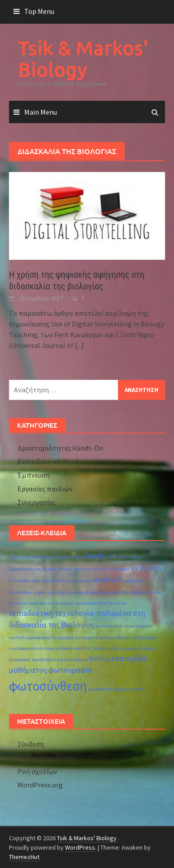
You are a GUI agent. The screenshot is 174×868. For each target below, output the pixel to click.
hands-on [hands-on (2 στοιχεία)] (101, 556)
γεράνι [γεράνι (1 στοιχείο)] (40, 592)
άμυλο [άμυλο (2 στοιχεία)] (151, 568)
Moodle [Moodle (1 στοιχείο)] (50, 569)
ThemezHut (24, 857)
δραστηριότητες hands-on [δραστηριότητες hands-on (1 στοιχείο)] (101, 603)
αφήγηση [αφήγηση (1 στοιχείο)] (133, 581)
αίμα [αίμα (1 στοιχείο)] (36, 581)
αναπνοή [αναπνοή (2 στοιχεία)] (107, 580)
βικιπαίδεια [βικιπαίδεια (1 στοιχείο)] (20, 592)
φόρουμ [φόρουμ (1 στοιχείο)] (122, 689)
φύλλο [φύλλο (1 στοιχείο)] (137, 689)
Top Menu (39, 11)
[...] (79, 345)
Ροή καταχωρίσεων (48, 757)
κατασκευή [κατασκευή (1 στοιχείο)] (86, 638)
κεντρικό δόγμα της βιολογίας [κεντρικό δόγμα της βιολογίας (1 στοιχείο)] (128, 638)
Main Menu (41, 112)
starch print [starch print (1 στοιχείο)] (85, 569)
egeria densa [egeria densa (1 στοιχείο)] (57, 557)
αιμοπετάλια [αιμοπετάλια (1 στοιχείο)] (54, 581)
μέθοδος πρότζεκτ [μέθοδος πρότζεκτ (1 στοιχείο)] (74, 648)
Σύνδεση (31, 744)
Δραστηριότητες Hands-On (60, 448)
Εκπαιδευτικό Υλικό (48, 461)
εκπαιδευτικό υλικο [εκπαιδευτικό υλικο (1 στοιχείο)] (115, 626)
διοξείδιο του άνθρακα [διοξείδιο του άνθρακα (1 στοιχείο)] (51, 603)
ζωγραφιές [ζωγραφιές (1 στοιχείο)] (63, 638)
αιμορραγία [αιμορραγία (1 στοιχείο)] (79, 581)
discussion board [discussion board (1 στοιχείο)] (26, 557)
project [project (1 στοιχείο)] (65, 569)
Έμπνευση (34, 475)
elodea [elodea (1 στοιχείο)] (77, 557)
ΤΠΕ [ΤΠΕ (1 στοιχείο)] (135, 569)
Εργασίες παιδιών (45, 489)
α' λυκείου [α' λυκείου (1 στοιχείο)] (19, 581)
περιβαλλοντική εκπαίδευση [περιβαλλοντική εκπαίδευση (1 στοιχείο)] (60, 660)
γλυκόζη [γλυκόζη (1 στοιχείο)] (56, 592)
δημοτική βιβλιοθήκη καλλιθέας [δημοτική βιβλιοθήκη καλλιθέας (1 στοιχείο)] (98, 592)
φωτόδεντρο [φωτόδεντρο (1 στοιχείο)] (101, 689)
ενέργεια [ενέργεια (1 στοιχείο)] (144, 626)
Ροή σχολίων (37, 771)
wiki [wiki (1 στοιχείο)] (103, 569)
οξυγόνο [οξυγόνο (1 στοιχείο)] (101, 648)
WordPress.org (40, 785)
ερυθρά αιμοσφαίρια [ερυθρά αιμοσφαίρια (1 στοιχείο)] (30, 638)
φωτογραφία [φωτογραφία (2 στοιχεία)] (70, 670)
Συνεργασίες (37, 502)
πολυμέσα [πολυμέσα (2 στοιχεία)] (106, 658)
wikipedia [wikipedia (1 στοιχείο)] (119, 569)
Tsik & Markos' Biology (83, 58)
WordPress (80, 847)
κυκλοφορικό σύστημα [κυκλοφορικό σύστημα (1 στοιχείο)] (32, 648)
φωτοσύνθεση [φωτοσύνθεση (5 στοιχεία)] (48, 686)
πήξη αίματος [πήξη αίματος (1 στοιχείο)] (124, 648)
